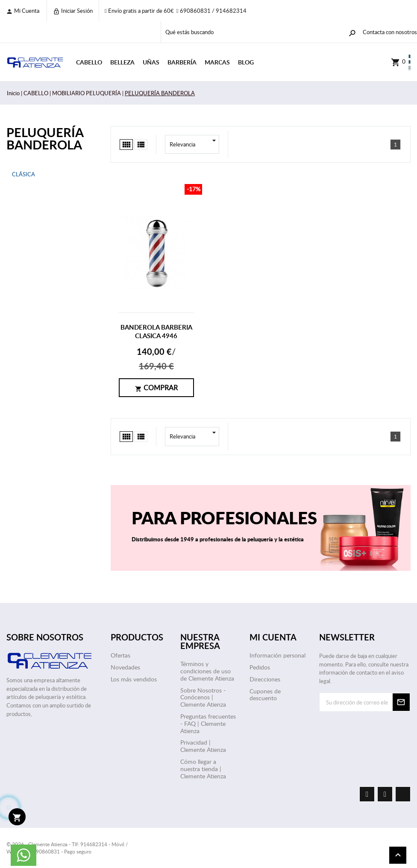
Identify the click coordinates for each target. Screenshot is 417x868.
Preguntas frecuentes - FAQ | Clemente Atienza (208, 723)
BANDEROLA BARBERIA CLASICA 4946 (156, 332)
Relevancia (194, 144)
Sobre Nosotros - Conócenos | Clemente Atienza (203, 697)
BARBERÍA (182, 62)
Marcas (217, 62)
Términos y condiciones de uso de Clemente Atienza (207, 671)
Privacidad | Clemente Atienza (203, 746)
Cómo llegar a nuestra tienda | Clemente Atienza (203, 769)
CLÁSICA (23, 174)
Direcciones (265, 679)
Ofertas (120, 655)
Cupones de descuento (265, 695)
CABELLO (89, 62)
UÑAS (151, 62)
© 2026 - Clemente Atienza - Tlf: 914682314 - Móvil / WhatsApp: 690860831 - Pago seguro (67, 848)
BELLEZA (122, 62)
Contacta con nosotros (390, 32)
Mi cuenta (23, 11)
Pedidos (260, 667)
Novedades (125, 667)
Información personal (278, 655)
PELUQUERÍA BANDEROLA (45, 138)
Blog (246, 62)
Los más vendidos (134, 679)
